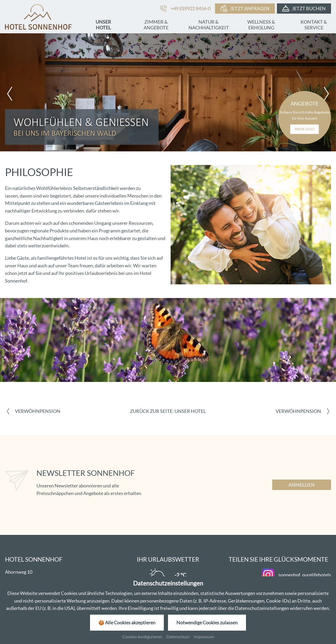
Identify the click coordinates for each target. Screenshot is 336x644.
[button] (10, 94)
